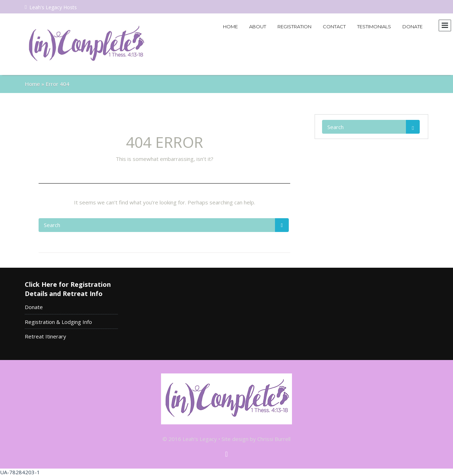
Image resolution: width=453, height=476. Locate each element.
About (258, 27)
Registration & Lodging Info (58, 322)
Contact (334, 27)
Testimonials (374, 27)
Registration (294, 27)
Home (230, 27)
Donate (412, 27)
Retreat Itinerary (45, 336)
